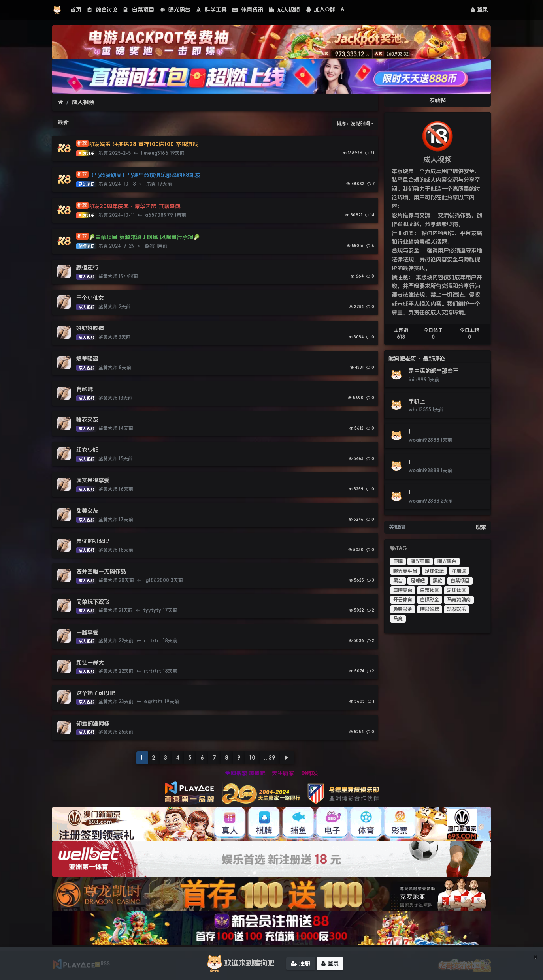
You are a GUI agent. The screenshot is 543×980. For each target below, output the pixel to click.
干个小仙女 (90, 298)
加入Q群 (320, 9)
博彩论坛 (430, 609)
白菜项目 (139, 9)
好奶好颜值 (90, 328)
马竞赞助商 (459, 600)
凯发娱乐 (456, 609)
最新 (63, 122)
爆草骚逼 (87, 359)
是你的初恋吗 (93, 541)
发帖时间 (360, 124)
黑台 (398, 581)
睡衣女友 (87, 419)
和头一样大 (90, 663)
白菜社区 (430, 590)
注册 (301, 965)
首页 (76, 9)
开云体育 (403, 600)
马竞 (398, 619)
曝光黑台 (175, 9)
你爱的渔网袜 (93, 723)
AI (343, 9)
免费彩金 (403, 609)
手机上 (417, 401)
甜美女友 (87, 511)
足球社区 (456, 590)
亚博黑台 (403, 590)
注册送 (459, 571)
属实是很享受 (93, 480)
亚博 (398, 561)
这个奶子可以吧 (96, 693)
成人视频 (284, 9)
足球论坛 (434, 571)
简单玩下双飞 (93, 602)
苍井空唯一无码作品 (101, 571)
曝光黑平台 (405, 571)
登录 (479, 9)
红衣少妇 (87, 450)
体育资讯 (248, 9)
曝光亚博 (420, 561)
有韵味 (85, 389)
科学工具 (211, 9)
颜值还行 (87, 267)
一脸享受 (87, 632)
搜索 (481, 527)
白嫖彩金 (430, 600)
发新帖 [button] (437, 100)
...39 (270, 758)
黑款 (437, 581)
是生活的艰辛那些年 (434, 371)
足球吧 (418, 581)
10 (252, 758)
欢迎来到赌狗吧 (239, 965)
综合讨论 (102, 9)
